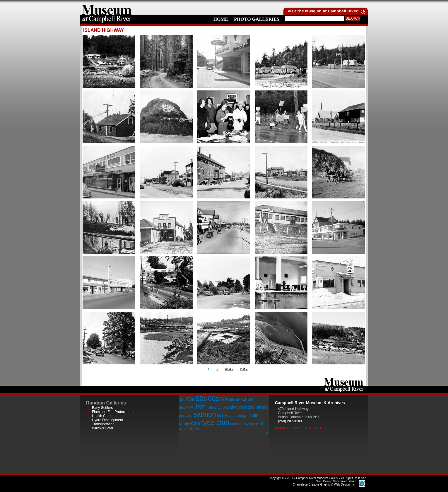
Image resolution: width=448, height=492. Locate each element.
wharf (183, 429)
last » (244, 369)
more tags (261, 433)
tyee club (215, 422)
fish (201, 406)
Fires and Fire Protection (111, 412)
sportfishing (237, 416)
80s (232, 400)
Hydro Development (107, 420)
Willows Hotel (102, 428)
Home (221, 19)
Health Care (101, 416)
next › (229, 369)
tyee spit (237, 424)
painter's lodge (241, 407)
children (254, 400)
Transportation (103, 424)
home (107, 7)
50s (201, 398)
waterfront (254, 424)
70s (224, 399)
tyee (196, 423)
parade (262, 407)
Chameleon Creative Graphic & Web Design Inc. (324, 483)
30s (182, 400)
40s (190, 399)
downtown (187, 407)
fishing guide (216, 407)
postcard (186, 416)
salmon (205, 414)
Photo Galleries (257, 19)
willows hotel (198, 429)
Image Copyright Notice (299, 428)
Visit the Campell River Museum (325, 7)
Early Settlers (102, 408)
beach (241, 400)
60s (214, 398)
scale (222, 415)
